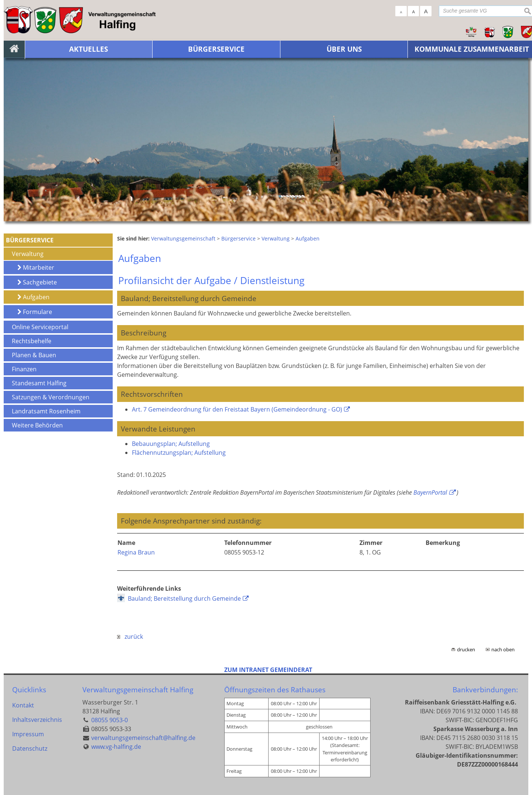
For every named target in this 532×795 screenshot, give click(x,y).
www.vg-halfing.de (116, 747)
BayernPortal (430, 492)
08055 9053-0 (110, 720)
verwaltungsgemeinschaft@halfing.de (143, 738)
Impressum (28, 735)
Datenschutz (30, 750)
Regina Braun (136, 552)
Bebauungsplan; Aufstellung (171, 444)
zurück (130, 637)
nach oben (503, 649)
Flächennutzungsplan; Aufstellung (179, 453)
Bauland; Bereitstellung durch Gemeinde (184, 598)
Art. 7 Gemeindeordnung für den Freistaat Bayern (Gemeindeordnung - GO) (237, 409)
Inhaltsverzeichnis (37, 720)
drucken (466, 649)
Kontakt (23, 705)
